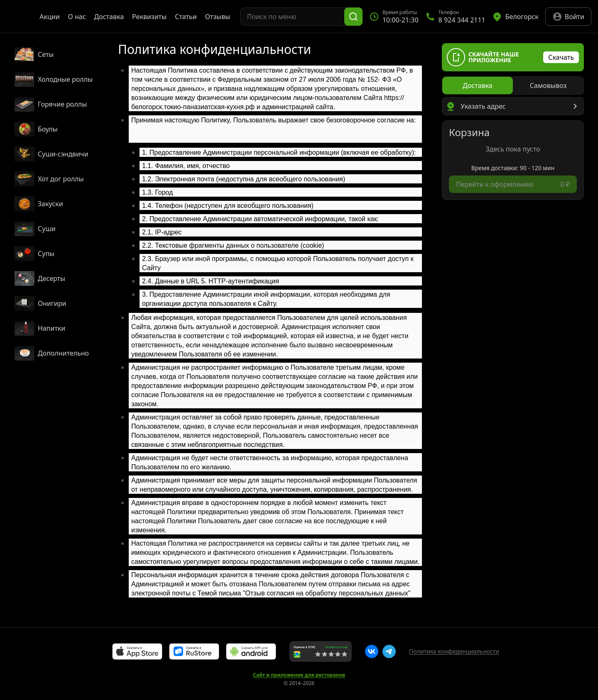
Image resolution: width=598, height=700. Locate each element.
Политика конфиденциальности (454, 651)
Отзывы (218, 17)
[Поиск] (353, 17)
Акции (49, 17)
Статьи (186, 17)
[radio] (478, 85)
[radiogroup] (513, 85)
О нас (77, 17)
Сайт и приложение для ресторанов (299, 675)
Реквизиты (149, 17)
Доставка (109, 17)
